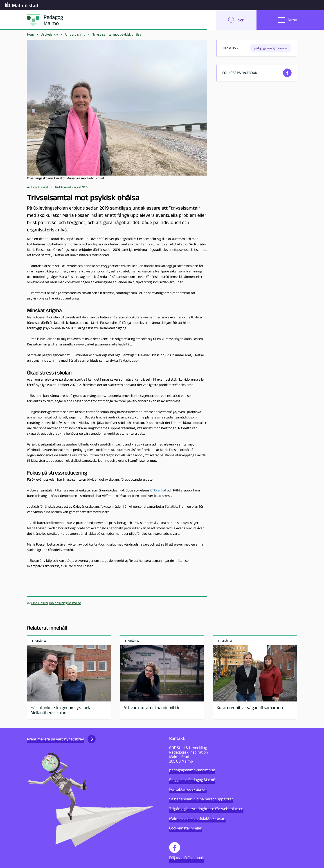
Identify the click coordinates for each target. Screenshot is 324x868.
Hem (30, 36)
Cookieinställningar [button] (185, 828)
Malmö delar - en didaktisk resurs (198, 818)
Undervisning (75, 36)
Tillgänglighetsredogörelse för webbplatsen (206, 809)
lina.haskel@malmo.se (65, 605)
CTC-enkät (158, 492)
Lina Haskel (40, 605)
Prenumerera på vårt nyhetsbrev (61, 739)
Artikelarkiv (50, 36)
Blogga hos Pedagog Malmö (192, 780)
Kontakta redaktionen (188, 789)
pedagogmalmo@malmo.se (192, 770)
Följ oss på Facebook (187, 851)
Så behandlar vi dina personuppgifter (201, 799)
